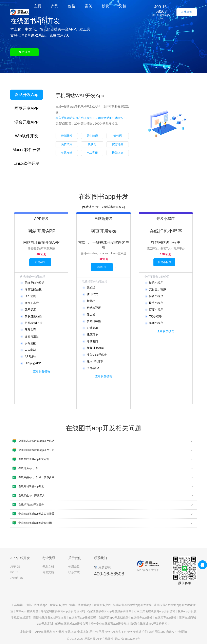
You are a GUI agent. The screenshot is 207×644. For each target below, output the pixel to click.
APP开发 (59, 632)
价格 (72, 6)
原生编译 (92, 136)
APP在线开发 (44, 632)
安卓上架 (83, 632)
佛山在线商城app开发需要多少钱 (46, 605)
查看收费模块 (41, 371)
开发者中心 (43, 18)
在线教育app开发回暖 (82, 618)
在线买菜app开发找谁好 (113, 618)
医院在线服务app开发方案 (50, 618)
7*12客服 (92, 153)
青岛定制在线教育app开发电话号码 (63, 611)
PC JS (14, 572)
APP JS (15, 567)
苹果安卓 (67, 153)
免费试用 (24, 52)
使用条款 (74, 567)
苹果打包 (104, 632)
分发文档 (48, 572)
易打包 (94, 632)
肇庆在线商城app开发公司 (72, 624)
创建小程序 (164, 262)
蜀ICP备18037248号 (127, 639)
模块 (106, 6)
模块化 (92, 144)
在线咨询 (187, 12)
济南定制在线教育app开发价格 (133, 605)
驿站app (160, 632)
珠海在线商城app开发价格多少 (151, 624)
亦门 (145, 632)
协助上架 (118, 153)
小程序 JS (17, 578)
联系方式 (74, 572)
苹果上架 (71, 632)
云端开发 (67, 136)
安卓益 (137, 632)
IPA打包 (127, 632)
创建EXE (102, 267)
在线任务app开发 (142, 618)
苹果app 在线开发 (27, 611)
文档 (123, 6)
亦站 (151, 632)
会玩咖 (183, 632)
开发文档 (48, 567)
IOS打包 (116, 632)
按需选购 (118, 144)
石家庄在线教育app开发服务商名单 (109, 611)
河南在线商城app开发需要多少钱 (90, 605)
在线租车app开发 (166, 618)
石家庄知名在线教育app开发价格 (155, 611)
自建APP (172, 632)
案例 (89, 6)
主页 (38, 6)
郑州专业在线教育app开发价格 (110, 624)
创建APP (40, 262)
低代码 (118, 136)
